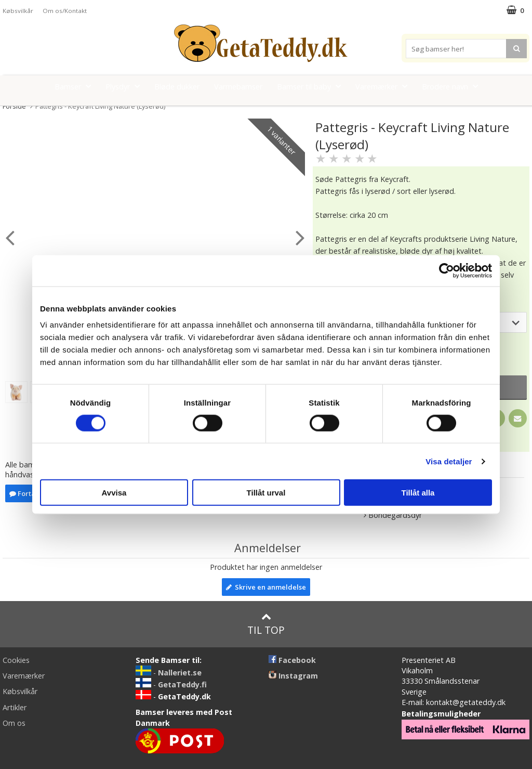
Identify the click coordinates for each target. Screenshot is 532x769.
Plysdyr (126, 86)
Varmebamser (238, 87)
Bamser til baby (312, 86)
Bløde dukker (177, 87)
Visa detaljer (449, 461)
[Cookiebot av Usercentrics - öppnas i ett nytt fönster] (447, 270)
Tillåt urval (266, 493)
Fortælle (28, 493)
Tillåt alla (418, 493)
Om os (14, 723)
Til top (266, 624)
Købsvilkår (18, 11)
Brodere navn (453, 86)
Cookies (16, 660)
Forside (14, 106)
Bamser (76, 86)
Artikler (15, 707)
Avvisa (114, 493)
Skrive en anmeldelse (266, 587)
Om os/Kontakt (65, 11)
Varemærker (384, 86)
